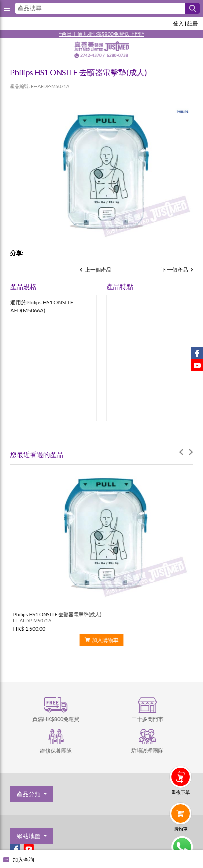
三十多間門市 (147, 719)
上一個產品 (98, 269)
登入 (178, 23)
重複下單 (181, 792)
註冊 (193, 23)
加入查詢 (23, 859)
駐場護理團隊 (147, 750)
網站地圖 (29, 836)
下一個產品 (175, 269)
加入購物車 (105, 640)
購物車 (181, 829)
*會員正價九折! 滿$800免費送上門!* (102, 34)
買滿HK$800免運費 (56, 719)
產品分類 (29, 794)
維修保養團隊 (56, 750)
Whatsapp (182, 847)
